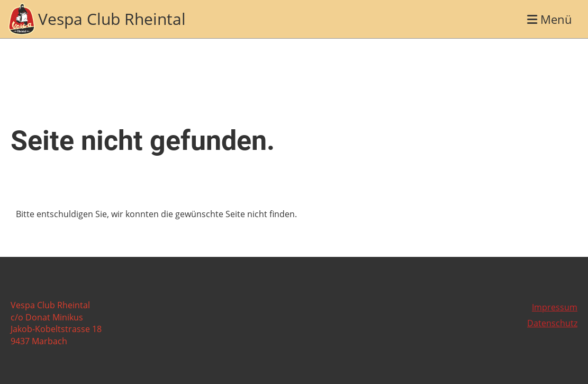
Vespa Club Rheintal (112, 19)
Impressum (555, 307)
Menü (550, 19)
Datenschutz (552, 323)
